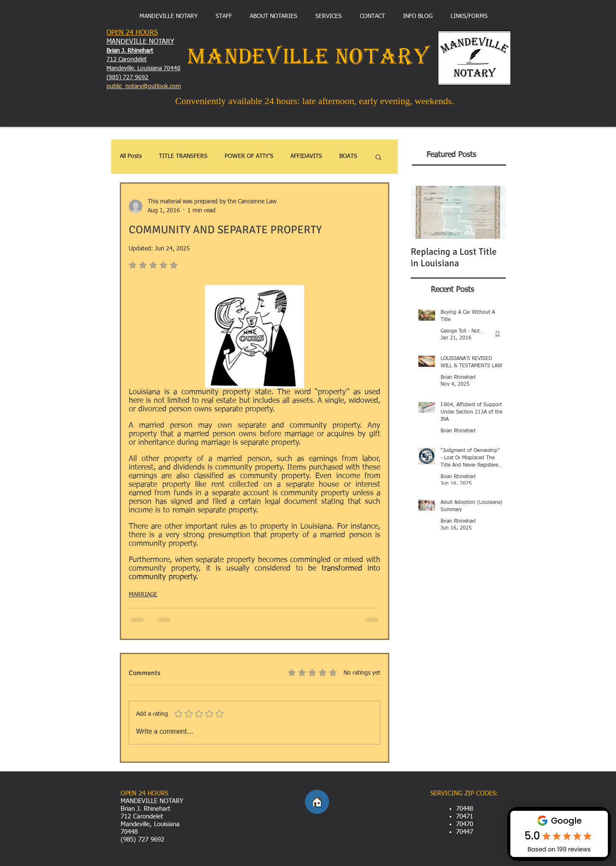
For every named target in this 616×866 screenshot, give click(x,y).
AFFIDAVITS (306, 156)
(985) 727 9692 (127, 77)
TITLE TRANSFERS (183, 156)
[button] (378, 157)
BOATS (348, 156)
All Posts (131, 156)
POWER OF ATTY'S (249, 156)
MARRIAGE (143, 595)
